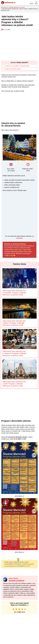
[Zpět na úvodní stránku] (12, 3)
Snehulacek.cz (4, 7)
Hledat (31, 4)
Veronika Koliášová (16, 580)
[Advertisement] (19, 46)
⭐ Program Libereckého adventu (12, 69)
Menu (36, 4)
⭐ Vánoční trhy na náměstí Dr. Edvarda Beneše (16, 66)
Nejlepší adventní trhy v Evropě (17, 7)
